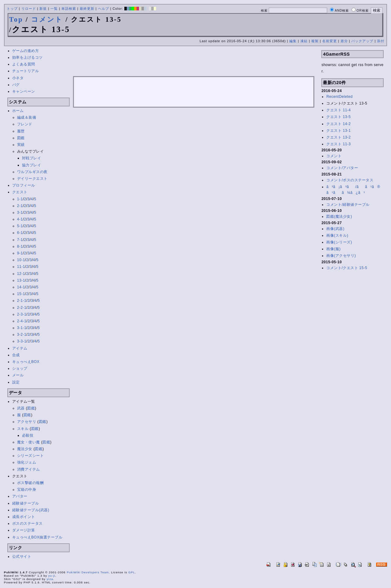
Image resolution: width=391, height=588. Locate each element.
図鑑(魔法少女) (339, 216)
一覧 (54, 9)
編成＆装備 (27, 117)
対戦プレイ (32, 158)
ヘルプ (104, 9)
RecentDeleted (339, 97)
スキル (23, 429)
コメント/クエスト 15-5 (347, 268)
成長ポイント (24, 517)
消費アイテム (29, 469)
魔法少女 (25, 449)
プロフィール (24, 185)
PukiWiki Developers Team (88, 572)
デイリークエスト (32, 179)
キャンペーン (24, 91)
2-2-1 (22, 308)
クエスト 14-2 (338, 124)
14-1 (21, 287)
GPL (132, 572)
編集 (293, 41)
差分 (344, 41)
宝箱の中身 (27, 490)
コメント (47, 19)
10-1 (21, 260)
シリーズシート (31, 456)
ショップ (20, 368)
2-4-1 (22, 321)
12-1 (21, 274)
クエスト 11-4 (338, 110)
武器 (21, 408)
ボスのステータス (27, 523)
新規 (43, 9)
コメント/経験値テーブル (348, 205)
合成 (16, 355)
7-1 (20, 240)
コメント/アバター (342, 168)
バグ (16, 85)
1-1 (20, 199)
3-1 (20, 213)
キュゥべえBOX (26, 362)
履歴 (21, 131)
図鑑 (21, 138)
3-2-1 (22, 335)
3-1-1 (22, 328)
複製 (315, 41)
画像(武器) (335, 229)
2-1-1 (22, 301)
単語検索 (69, 9)
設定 (16, 382)
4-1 (20, 219)
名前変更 (330, 41)
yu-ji (52, 576)
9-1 (20, 253)
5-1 (20, 226)
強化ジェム (27, 462)
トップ (12, 9)
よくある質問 (24, 64)
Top (16, 19)
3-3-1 (22, 341)
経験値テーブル (26, 503)
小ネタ (18, 78)
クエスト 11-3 (338, 144)
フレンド (25, 124)
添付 (381, 41)
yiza (50, 579)
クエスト (20, 192)
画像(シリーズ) (339, 242)
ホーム (18, 111)
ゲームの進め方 (26, 51)
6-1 (20, 233)
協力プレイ (32, 165)
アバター (20, 496)
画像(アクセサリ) (341, 256)
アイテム (20, 348)
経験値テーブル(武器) (31, 510)
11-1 (21, 267)
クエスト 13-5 (338, 117)
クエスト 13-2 (338, 137)
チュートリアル (26, 71)
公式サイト (22, 557)
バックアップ (362, 41)
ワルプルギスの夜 (32, 172)
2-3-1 (22, 314)
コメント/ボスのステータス (350, 180)
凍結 (304, 41)
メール (18, 375)
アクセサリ (27, 422)
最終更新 (87, 9)
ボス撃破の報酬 (31, 483)
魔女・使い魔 (29, 442)
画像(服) (333, 249)
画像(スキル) (337, 235)
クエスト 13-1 (338, 131)
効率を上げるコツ (27, 57)
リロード (29, 9)
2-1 (20, 206)
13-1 (21, 280)
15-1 (21, 294)
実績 (21, 145)
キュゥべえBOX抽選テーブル (37, 537)
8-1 (20, 246)
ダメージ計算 (24, 530)
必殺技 (28, 435)
